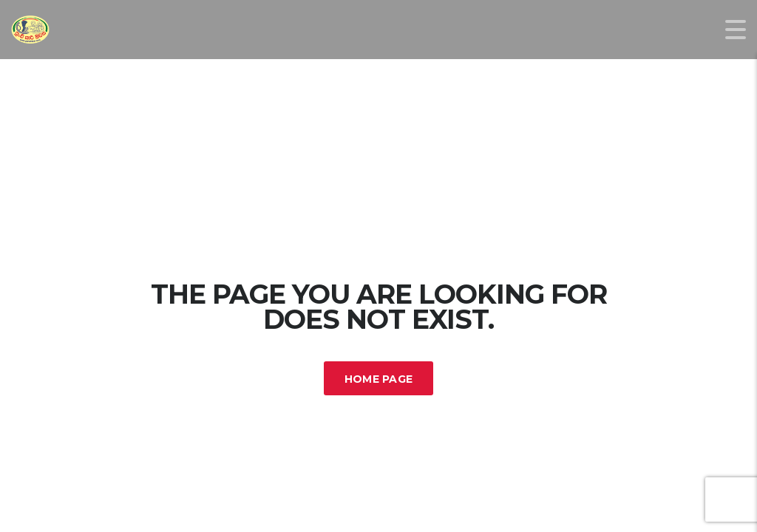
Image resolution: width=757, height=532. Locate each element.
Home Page (379, 379)
